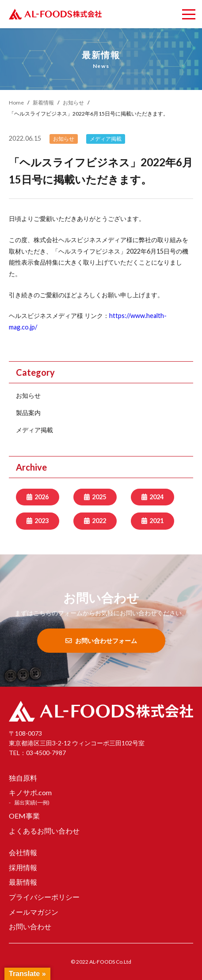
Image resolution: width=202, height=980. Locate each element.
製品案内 (28, 413)
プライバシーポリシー (44, 897)
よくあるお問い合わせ (44, 831)
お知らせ (28, 395)
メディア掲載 (34, 430)
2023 (42, 521)
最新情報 (23, 882)
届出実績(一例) (32, 802)
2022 (99, 521)
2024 (156, 497)
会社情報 (23, 852)
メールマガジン (34, 912)
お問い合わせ (30, 926)
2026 (42, 497)
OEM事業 (24, 816)
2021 (156, 521)
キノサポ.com (30, 792)
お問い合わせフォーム (101, 641)
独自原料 (23, 778)
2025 (99, 497)
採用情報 (23, 867)
